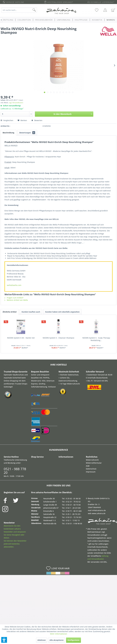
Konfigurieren (73, 640)
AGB (88, 466)
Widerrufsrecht (92, 460)
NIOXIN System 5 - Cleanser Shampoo (58, 338)
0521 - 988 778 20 (15, 471)
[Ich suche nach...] (19, 10)
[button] (4, 640)
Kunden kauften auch (31, 312)
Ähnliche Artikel (10, 312)
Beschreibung (8, 133)
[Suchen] (38, 10)
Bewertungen (27, 133)
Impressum (91, 472)
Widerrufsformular (94, 463)
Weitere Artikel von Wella (16, 300)
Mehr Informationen (59, 634)
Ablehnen (42, 640)
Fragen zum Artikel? (14, 298)
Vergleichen (7, 120)
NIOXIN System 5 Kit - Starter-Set (21, 338)
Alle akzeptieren (57, 640)
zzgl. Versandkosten (16, 103)
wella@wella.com (14, 285)
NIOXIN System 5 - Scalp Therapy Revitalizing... (96, 339)
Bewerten (37, 120)
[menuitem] (20, 10)
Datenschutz (91, 469)
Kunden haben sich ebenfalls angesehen (62, 312)
